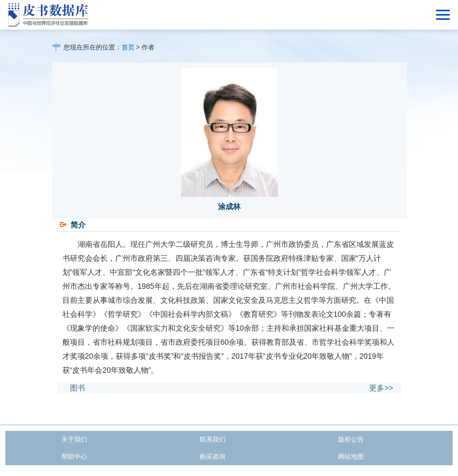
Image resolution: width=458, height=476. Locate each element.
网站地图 (351, 457)
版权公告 (351, 439)
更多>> (381, 388)
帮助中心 (74, 457)
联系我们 (213, 439)
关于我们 (74, 439)
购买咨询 (213, 457)
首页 (128, 47)
